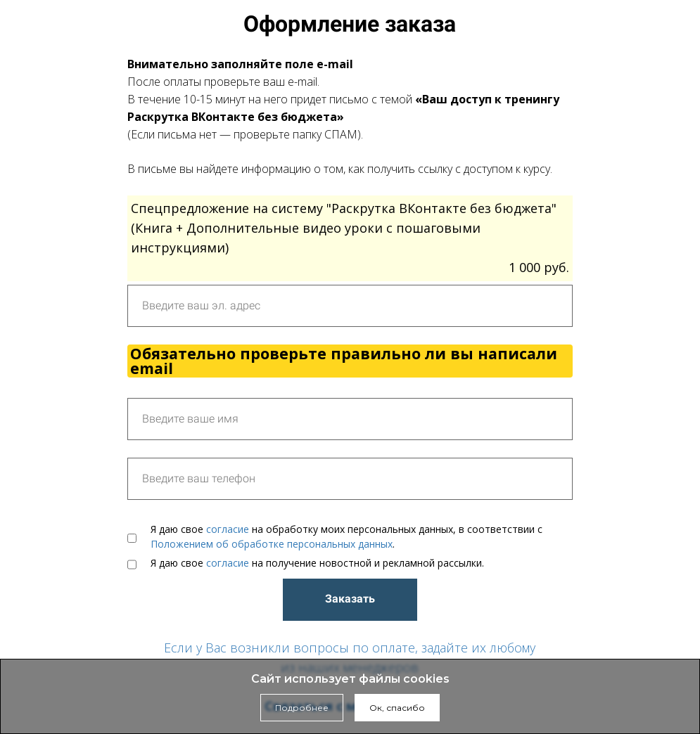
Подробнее (302, 708)
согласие (228, 529)
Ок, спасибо (397, 708)
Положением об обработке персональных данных (272, 544)
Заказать (350, 599)
